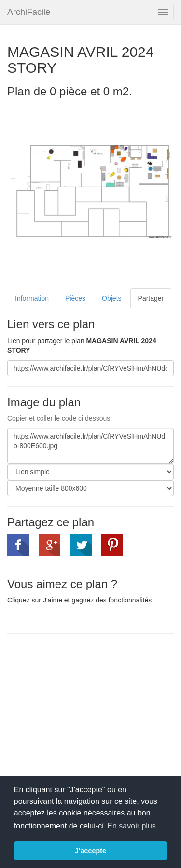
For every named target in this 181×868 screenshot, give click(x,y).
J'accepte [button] (90, 851)
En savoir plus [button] (132, 826)
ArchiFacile (29, 12)
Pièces (75, 298)
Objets (111, 298)
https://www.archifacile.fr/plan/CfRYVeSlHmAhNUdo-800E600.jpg (90, 446)
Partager (151, 298)
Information (32, 298)
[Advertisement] (88, 711)
